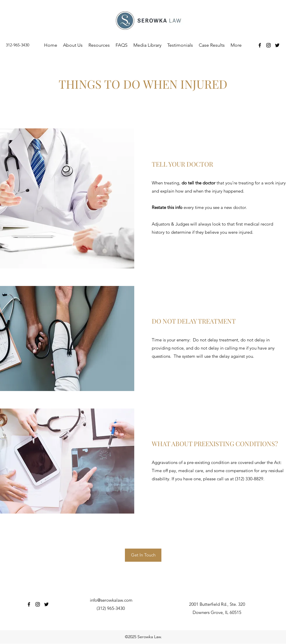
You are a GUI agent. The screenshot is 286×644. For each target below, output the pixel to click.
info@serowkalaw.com (111, 600)
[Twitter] (277, 45)
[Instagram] (268, 45)
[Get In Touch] (143, 555)
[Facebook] (260, 45)
